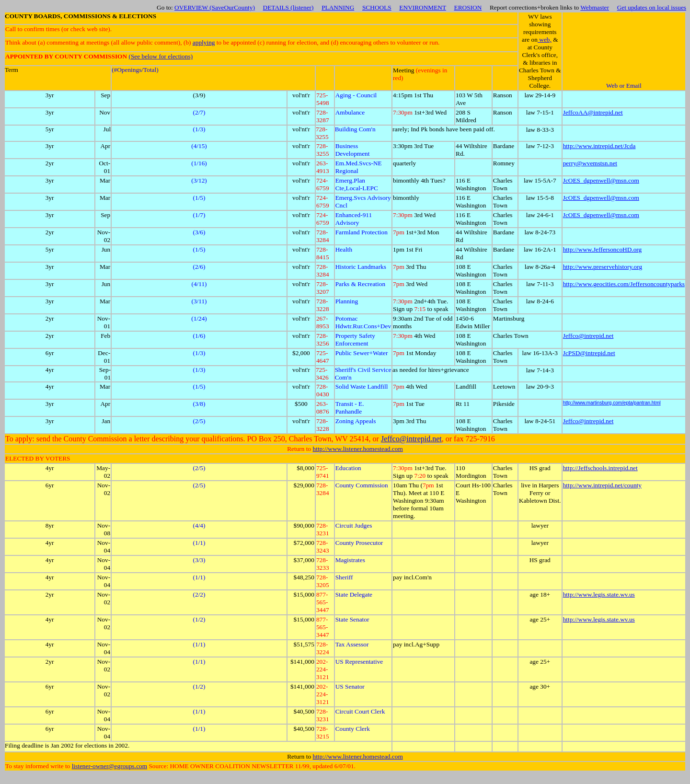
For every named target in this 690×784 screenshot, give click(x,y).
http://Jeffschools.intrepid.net (600, 468)
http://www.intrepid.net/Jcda (599, 146)
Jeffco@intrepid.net (588, 336)
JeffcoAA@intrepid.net (593, 112)
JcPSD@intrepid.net (589, 353)
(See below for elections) (161, 56)
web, (545, 40)
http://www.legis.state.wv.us (599, 594)
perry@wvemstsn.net (590, 163)
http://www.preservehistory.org (603, 267)
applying (204, 42)
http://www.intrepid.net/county (602, 485)
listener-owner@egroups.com (109, 766)
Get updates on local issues (652, 7)
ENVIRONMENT (423, 7)
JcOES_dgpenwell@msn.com (601, 180)
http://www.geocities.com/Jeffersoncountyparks (624, 284)
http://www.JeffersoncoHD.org (602, 249)
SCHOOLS (377, 7)
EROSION (468, 7)
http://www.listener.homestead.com (358, 449)
